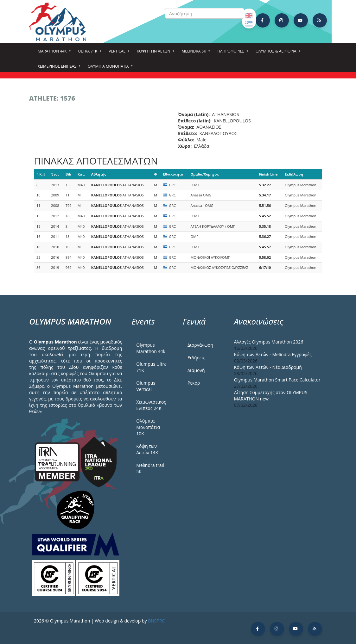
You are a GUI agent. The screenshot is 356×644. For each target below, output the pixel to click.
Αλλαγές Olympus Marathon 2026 (269, 342)
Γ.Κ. (41, 174)
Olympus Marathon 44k (151, 348)
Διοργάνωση (200, 345)
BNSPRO (157, 621)
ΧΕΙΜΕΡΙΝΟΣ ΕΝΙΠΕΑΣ (58, 68)
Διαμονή (196, 370)
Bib (68, 174)
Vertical (118, 53)
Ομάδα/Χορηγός (205, 174)
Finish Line (268, 174)
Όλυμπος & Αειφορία (277, 53)
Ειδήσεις (196, 358)
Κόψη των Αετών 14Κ (147, 449)
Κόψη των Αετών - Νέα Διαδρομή (268, 367)
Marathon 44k (53, 53)
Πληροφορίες (232, 53)
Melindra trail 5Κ (150, 468)
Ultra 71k (89, 53)
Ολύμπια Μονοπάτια (109, 68)
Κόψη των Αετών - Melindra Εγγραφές (273, 354)
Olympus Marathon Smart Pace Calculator (277, 380)
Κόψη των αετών (155, 53)
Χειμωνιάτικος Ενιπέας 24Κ (151, 405)
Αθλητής (99, 174)
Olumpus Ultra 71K (151, 367)
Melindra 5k (195, 53)
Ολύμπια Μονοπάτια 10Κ (148, 427)
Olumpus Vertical (146, 386)
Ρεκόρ (194, 383)
